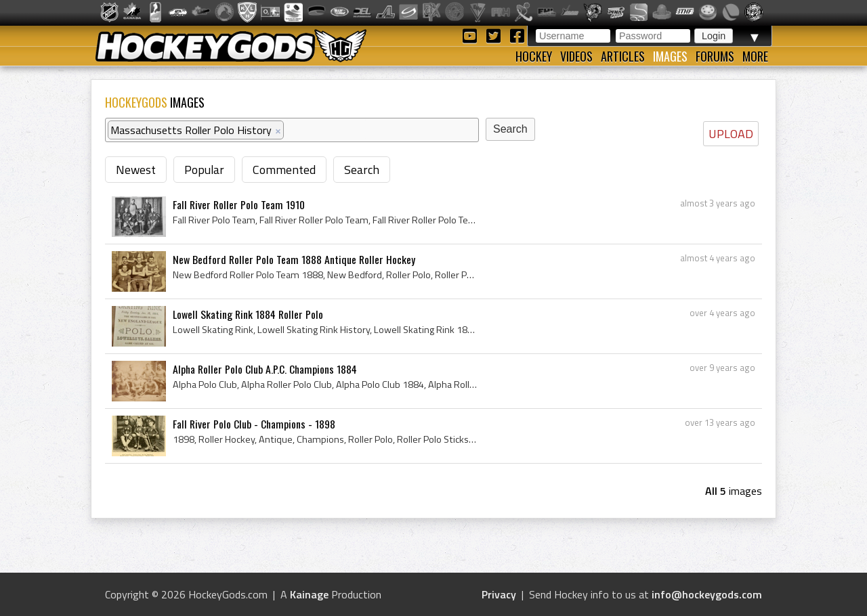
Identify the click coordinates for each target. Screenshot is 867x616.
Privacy (499, 594)
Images (670, 56)
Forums (715, 56)
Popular (204, 170)
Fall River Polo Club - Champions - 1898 (254, 424)
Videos (576, 56)
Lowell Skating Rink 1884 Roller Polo (248, 314)
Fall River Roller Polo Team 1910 (239, 204)
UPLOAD (731, 134)
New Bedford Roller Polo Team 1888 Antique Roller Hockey (294, 259)
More (755, 56)
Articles (623, 56)
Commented (284, 170)
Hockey (534, 56)
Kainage (309, 594)
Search (362, 170)
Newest (136, 170)
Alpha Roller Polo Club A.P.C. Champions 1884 (265, 369)
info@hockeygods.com (707, 594)
